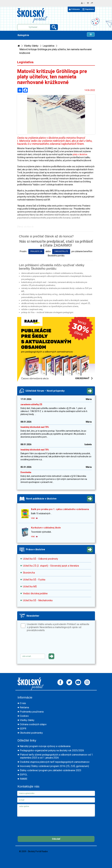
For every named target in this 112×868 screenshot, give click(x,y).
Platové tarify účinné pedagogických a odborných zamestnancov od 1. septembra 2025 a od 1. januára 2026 (57, 756)
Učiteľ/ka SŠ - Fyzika (34, 580)
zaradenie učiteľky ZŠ (31, 404)
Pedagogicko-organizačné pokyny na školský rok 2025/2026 (52, 750)
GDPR (23, 729)
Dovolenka (26, 472)
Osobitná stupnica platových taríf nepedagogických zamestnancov (55, 762)
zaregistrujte (61, 251)
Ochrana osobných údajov (33, 724)
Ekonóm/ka (29, 573)
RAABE (24, 779)
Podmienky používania (32, 712)
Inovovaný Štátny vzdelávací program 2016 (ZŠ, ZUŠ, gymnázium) (54, 766)
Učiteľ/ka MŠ (30, 587)
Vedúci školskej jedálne (35, 593)
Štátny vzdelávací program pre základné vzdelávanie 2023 (51, 770)
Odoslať (56, 839)
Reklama (24, 707)
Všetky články (31, 46)
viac (34, 518)
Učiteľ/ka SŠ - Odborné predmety (40, 559)
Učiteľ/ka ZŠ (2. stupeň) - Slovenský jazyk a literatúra (51, 566)
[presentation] (43, 644)
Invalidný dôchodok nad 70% (35, 427)
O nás (23, 703)
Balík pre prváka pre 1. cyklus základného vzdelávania (60, 509)
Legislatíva (48, 46)
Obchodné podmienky (31, 733)
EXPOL (24, 775)
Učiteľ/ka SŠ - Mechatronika (38, 600)
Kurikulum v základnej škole (46, 528)
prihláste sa (36, 251)
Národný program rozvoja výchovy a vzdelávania (45, 746)
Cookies (24, 716)
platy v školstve (80, 154)
